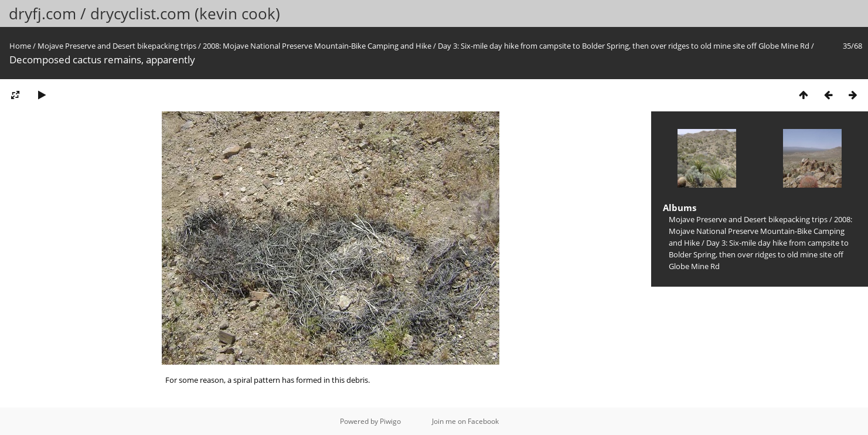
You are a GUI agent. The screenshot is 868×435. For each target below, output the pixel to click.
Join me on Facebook (465, 421)
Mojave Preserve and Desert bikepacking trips (117, 46)
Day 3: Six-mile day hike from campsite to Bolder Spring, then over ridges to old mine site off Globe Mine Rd (624, 46)
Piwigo (390, 421)
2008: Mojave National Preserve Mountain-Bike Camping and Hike (317, 46)
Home (20, 46)
